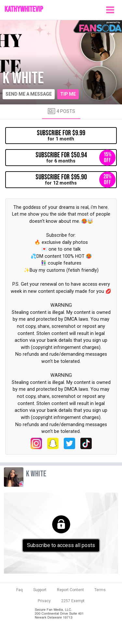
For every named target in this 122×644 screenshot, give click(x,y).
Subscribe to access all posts (61, 545)
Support (40, 590)
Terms (100, 590)
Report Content (70, 590)
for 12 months (76, 180)
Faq (20, 590)
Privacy (44, 601)
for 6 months (76, 158)
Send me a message (29, 94)
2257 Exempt (73, 601)
